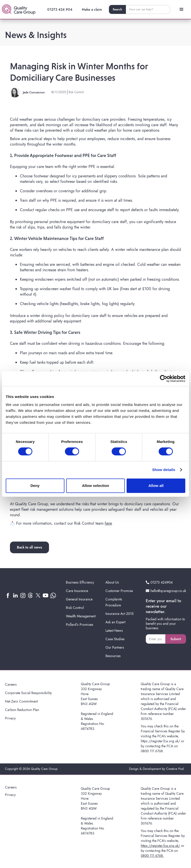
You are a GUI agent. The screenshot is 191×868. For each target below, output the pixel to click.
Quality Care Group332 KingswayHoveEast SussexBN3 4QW (95, 694)
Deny (35, 486)
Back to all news (29, 547)
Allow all (156, 486)
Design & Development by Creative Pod (156, 769)
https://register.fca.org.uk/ (160, 741)
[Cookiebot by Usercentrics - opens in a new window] (164, 379)
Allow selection (95, 486)
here (108, 523)
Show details (164, 470)
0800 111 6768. (152, 751)
